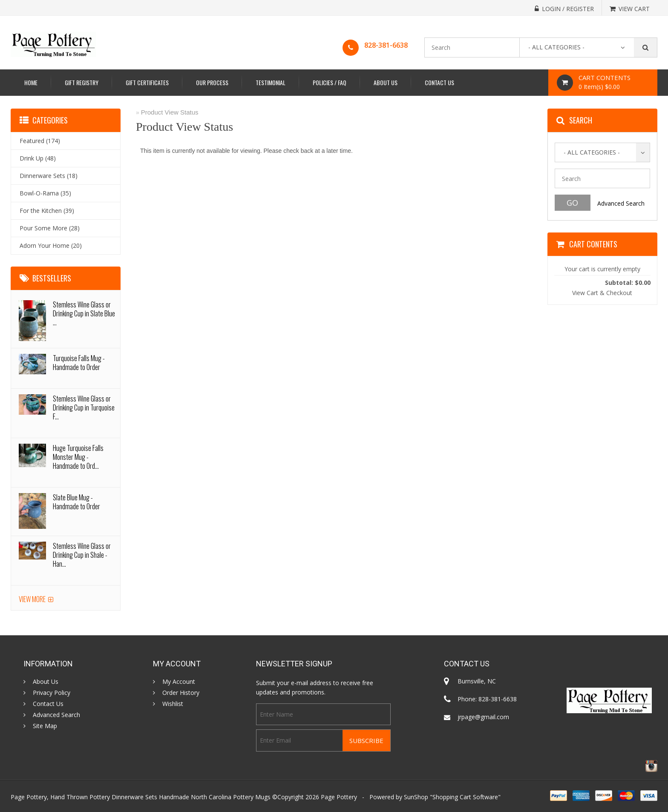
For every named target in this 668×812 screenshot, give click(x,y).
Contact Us (439, 82)
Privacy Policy (52, 693)
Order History (181, 693)
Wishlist (173, 704)
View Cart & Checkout (602, 293)
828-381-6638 (386, 45)
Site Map (45, 726)
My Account (179, 682)
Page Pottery (339, 797)
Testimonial (271, 82)
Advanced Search (621, 203)
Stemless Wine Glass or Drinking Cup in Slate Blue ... (84, 313)
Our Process (212, 82)
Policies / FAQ (330, 82)
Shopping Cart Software (465, 797)
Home (31, 82)
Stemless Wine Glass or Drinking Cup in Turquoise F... (84, 407)
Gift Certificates (147, 82)
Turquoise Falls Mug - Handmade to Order (79, 363)
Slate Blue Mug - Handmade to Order (76, 502)
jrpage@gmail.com (483, 717)
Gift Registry (82, 82)
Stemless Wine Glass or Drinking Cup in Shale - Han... (82, 555)
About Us (386, 82)
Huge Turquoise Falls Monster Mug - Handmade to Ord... (78, 457)
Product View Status (170, 112)
